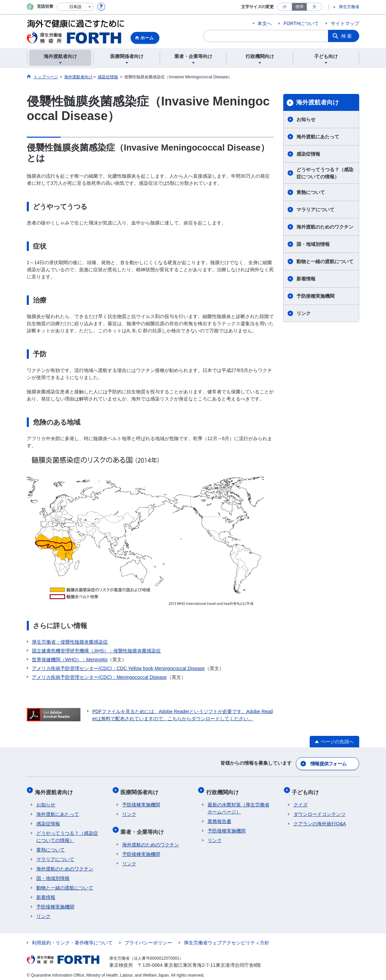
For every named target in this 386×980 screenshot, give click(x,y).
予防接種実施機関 (315, 296)
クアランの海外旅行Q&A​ (320, 820)
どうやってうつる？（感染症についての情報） (325, 173)
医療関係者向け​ (141, 789)
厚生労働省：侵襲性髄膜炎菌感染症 (70, 642)
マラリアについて (315, 210)
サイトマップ (345, 23)
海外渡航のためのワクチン (325, 227)
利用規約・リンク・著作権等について (72, 939)
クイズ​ (301, 801)
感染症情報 (308, 154)
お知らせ (306, 119)
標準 (300, 7)
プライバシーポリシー (148, 939)
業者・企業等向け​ (144, 826)
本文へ (265, 23)
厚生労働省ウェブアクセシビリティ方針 (227, 939)
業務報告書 (219, 817)
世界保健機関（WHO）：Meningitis (70, 660)
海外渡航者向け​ (317, 102)
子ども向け (307, 789)
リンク (304, 313)
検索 (347, 36)
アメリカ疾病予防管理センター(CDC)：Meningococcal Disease (99, 677)
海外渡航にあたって (318, 137)
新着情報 (306, 279)
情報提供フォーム (329, 763)
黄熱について (311, 192)
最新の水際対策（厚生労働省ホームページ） (238, 804)
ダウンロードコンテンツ (320, 810)
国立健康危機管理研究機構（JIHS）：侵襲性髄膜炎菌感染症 (96, 651)
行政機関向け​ (224, 789)
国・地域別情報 (313, 244)
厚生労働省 (349, 7)
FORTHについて (301, 23)
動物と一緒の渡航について (325, 261)
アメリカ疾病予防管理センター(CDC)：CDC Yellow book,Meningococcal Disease (118, 668)
